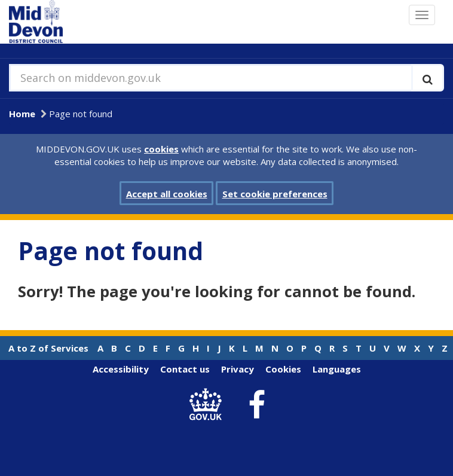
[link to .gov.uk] (209, 405)
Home (22, 114)
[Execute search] (428, 78)
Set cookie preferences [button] (275, 194)
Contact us (185, 369)
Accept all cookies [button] (167, 194)
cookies (161, 149)
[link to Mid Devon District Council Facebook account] (257, 405)
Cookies (283, 369)
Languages (337, 369)
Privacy (238, 369)
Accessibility (121, 369)
